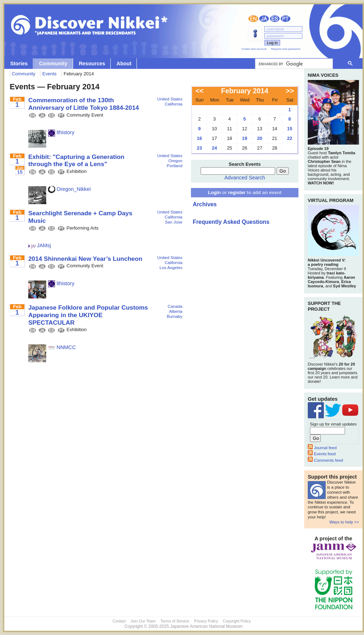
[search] (293, 64)
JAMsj (40, 245)
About (124, 64)
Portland (174, 166)
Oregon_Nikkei (69, 189)
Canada (175, 306)
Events (49, 74)
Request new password (286, 49)
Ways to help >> (344, 522)
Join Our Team (143, 621)
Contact (119, 621)
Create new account (254, 49)
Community (53, 64)
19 (244, 138)
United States (170, 99)
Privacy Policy (206, 621)
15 (289, 129)
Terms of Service (175, 621)
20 (260, 138)
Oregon (175, 161)
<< (200, 91)
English (253, 19)
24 (214, 148)
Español (275, 19)
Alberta (176, 311)
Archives (205, 204)
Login (214, 192)
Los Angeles (171, 267)
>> (290, 91)
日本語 (264, 19)
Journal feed (322, 448)
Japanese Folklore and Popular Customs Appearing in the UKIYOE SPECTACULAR (88, 315)
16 (199, 138)
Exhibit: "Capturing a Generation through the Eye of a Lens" (76, 161)
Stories (19, 64)
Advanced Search (245, 178)
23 (199, 148)
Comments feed (325, 460)
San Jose (174, 222)
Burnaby (174, 316)
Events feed (322, 454)
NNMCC (62, 347)
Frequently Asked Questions (231, 222)
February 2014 (245, 91)
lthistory (61, 132)
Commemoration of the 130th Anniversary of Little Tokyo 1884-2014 (84, 104)
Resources (92, 64)
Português (286, 19)
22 (289, 138)
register (237, 192)
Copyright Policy (237, 621)
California (174, 104)
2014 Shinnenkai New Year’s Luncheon (85, 259)
